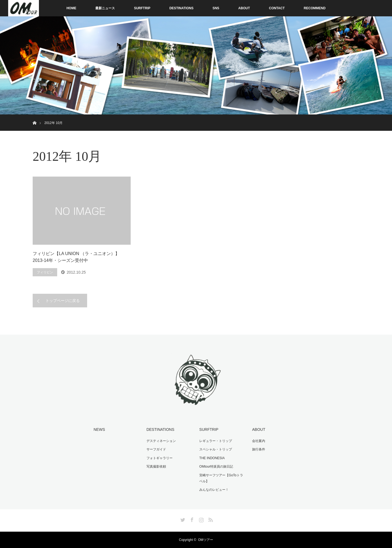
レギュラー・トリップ (216, 441)
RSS (210, 519)
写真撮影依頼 (156, 467)
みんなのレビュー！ (214, 490)
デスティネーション (161, 441)
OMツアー (205, 540)
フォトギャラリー (160, 458)
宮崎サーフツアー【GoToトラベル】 (221, 478)
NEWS (99, 429)
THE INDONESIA (212, 458)
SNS (216, 8)
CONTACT (277, 8)
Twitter (182, 519)
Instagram (201, 519)
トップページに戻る (63, 301)
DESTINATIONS (181, 8)
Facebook (191, 519)
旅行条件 (259, 449)
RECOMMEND (315, 8)
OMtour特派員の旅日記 (216, 467)
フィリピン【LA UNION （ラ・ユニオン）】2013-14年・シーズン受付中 (76, 257)
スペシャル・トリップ (216, 449)
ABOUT (244, 8)
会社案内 (259, 441)
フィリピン (45, 272)
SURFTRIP (142, 8)
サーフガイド (156, 449)
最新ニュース (105, 8)
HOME (71, 8)
